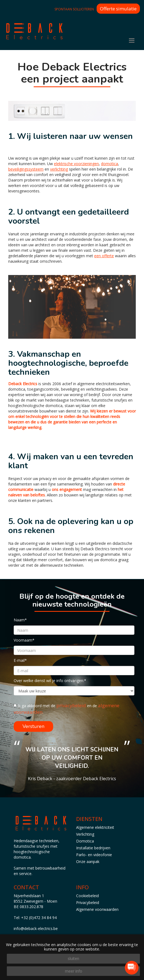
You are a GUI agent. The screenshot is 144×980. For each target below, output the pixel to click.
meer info (74, 971)
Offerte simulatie (118, 9)
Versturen (33, 726)
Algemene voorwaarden (97, 909)
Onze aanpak (88, 861)
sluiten (73, 959)
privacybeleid (71, 705)
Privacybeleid (88, 903)
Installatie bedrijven (93, 848)
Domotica (85, 841)
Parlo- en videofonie (94, 855)
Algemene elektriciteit (95, 827)
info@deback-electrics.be (36, 928)
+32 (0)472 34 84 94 (39, 918)
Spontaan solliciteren (74, 9)
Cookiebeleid (87, 896)
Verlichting (85, 834)
